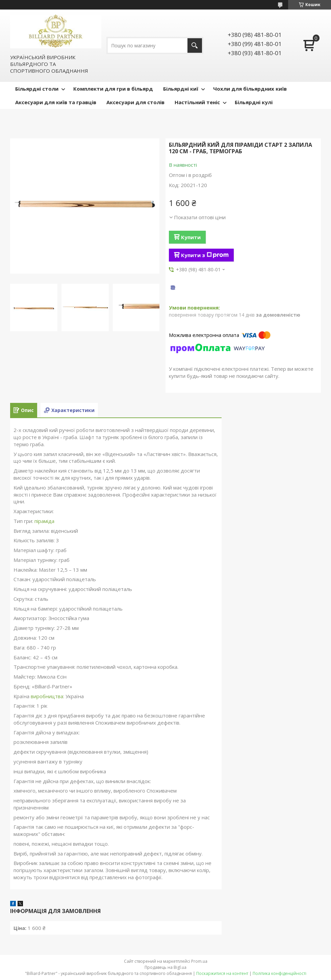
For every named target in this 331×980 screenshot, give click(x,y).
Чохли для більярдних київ (250, 89)
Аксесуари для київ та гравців (56, 102)
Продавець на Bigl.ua (165, 967)
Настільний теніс (197, 102)
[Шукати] (195, 45)
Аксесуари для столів (135, 102)
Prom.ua (199, 961)
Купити (191, 237)
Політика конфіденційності (279, 973)
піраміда (44, 521)
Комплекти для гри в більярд (113, 89)
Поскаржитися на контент (222, 973)
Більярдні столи (37, 89)
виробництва (47, 696)
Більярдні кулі (254, 102)
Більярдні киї (181, 89)
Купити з (205, 255)
